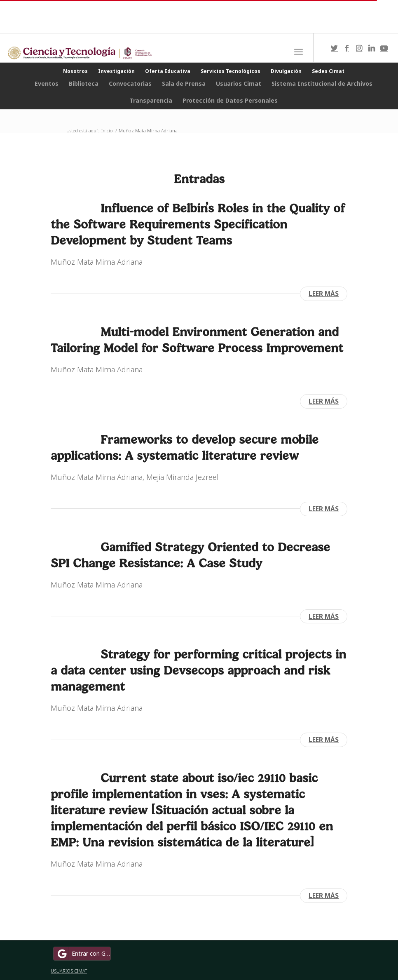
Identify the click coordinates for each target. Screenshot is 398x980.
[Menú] (298, 52)
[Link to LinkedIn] (372, 48)
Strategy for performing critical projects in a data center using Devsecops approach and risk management (198, 670)
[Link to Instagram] (359, 48)
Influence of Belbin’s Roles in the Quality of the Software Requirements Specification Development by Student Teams (198, 224)
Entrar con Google (83, 954)
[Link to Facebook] (347, 48)
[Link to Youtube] (384, 48)
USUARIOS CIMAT (69, 971)
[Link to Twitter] (335, 48)
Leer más (324, 294)
